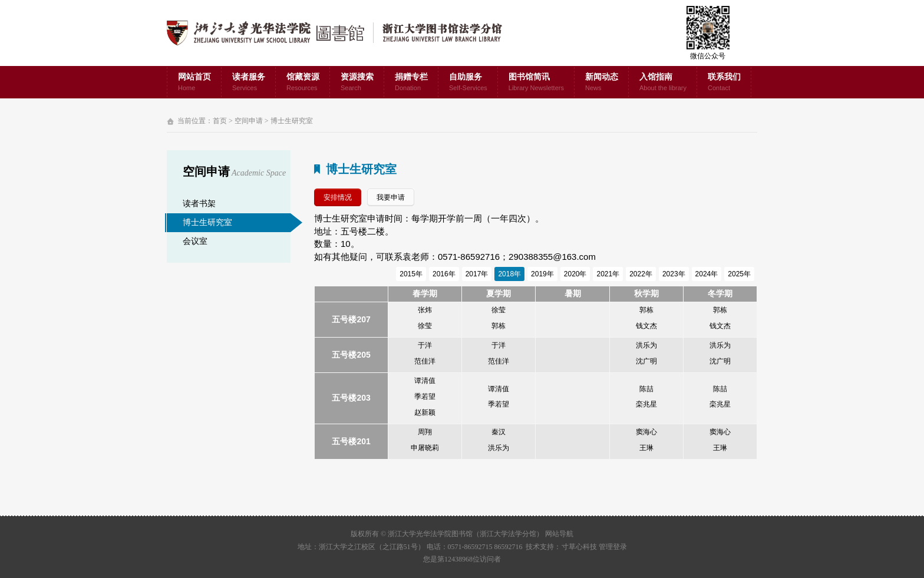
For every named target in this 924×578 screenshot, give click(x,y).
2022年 (641, 274)
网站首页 (194, 83)
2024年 (707, 274)
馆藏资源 (303, 83)
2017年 (477, 274)
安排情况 (338, 197)
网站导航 (559, 534)
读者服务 (249, 83)
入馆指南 (663, 83)
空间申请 (249, 121)
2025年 (739, 274)
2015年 (411, 274)
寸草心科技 (579, 547)
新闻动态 (602, 83)
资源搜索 (357, 83)
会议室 (195, 241)
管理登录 (613, 547)
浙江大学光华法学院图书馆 (344, 33)
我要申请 (391, 197)
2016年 (444, 274)
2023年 (674, 274)
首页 (220, 121)
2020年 (575, 274)
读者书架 (199, 204)
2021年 (608, 274)
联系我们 (724, 83)
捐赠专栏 (411, 83)
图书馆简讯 (536, 83)
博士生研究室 (292, 121)
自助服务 (468, 83)
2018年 (509, 274)
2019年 (542, 274)
